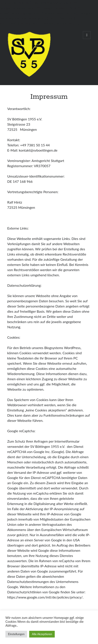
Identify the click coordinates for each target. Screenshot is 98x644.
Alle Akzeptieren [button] (42, 634)
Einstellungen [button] (16, 634)
